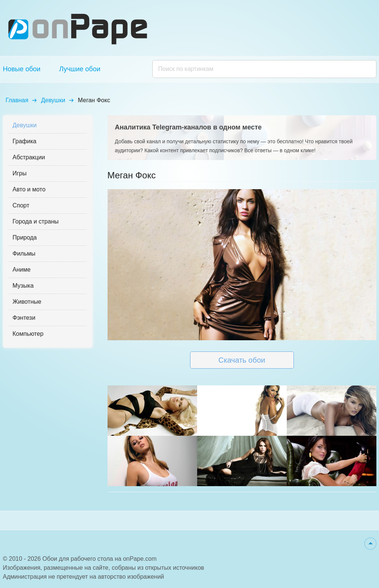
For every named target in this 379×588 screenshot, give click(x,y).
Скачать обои (242, 360)
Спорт (21, 205)
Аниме (22, 270)
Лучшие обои (80, 69)
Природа (25, 237)
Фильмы (24, 254)
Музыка (23, 286)
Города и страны (36, 221)
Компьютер (28, 334)
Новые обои (22, 69)
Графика (25, 141)
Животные (27, 302)
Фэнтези (24, 318)
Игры (20, 173)
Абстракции (29, 157)
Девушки (53, 100)
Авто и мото (29, 189)
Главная (17, 100)
